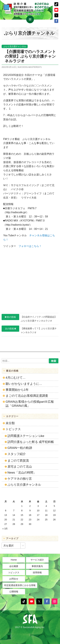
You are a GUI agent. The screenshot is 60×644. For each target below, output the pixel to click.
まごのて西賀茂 (18, 461)
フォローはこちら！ (30, 246)
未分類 (10, 423)
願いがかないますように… (24, 384)
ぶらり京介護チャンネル (15, 46)
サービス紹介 (37, 560)
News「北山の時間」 (22, 473)
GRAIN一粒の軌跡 (20, 448)
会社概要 (14, 566)
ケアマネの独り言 (20, 479)
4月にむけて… (16, 378)
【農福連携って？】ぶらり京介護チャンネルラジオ (29, 330)
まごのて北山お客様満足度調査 (27, 396)
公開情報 (14, 592)
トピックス (13, 429)
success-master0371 (30, 67)
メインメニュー (30, 19)
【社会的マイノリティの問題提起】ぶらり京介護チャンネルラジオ (29, 318)
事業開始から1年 (17, 390)
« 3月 (5, 529)
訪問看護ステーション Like (26, 436)
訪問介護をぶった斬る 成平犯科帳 (31, 442)
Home (14, 560)
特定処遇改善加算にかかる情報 (20, 585)
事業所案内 (37, 566)
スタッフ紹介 (17, 454)
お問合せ (14, 579)
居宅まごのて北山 (20, 467)
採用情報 (37, 572)
